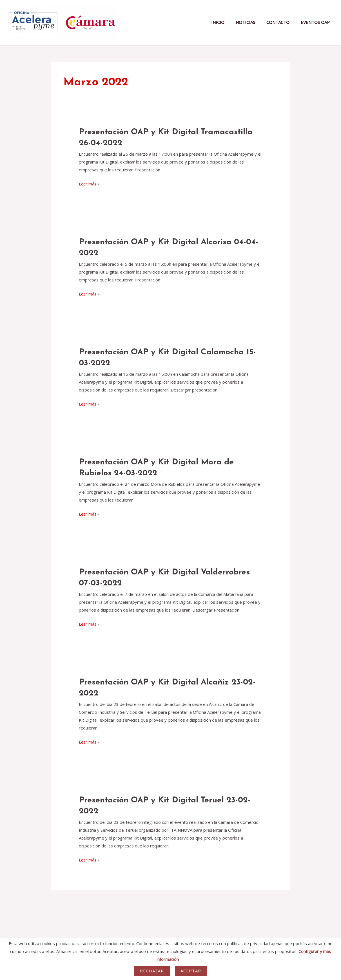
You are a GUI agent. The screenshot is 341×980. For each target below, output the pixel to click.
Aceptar (191, 971)
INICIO (228, 22)
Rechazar (152, 971)
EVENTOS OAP (317, 22)
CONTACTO (282, 22)
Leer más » (90, 184)
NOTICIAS (252, 22)
